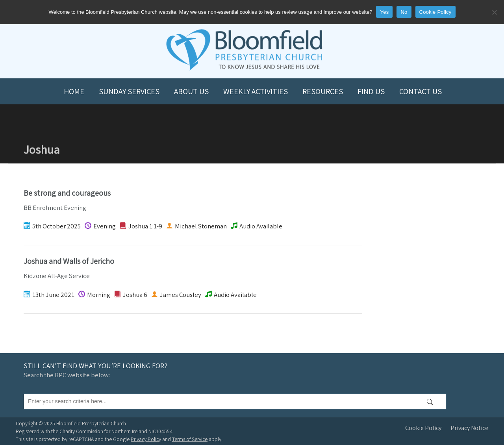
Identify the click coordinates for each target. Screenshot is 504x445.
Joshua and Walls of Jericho (69, 261)
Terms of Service (190, 439)
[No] (494, 12)
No (404, 12)
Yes (384, 12)
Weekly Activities (256, 91)
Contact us (421, 91)
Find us (371, 91)
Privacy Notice (469, 428)
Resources (323, 91)
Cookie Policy (423, 428)
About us (191, 91)
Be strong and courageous (67, 193)
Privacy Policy (146, 439)
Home (74, 91)
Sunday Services (129, 91)
